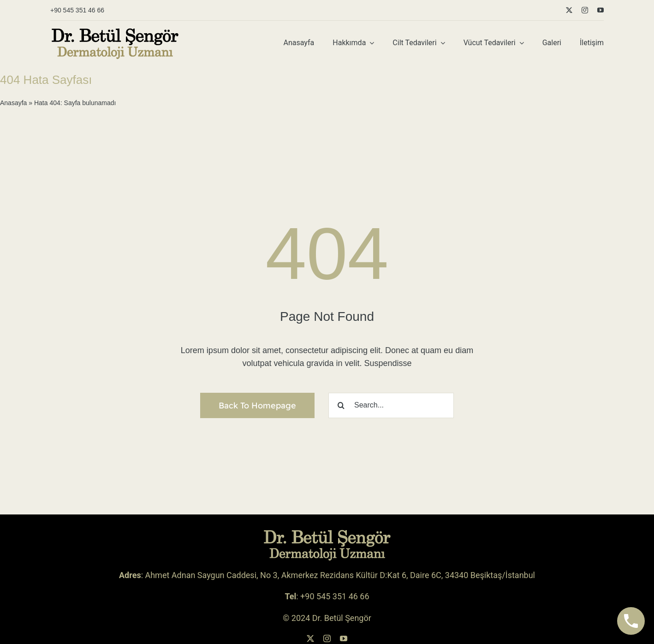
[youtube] (600, 10)
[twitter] (569, 10)
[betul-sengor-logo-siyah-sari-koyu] (115, 31)
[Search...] (391, 405)
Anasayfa (13, 103)
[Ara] (341, 405)
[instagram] (585, 10)
